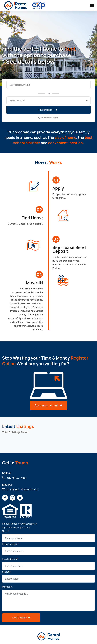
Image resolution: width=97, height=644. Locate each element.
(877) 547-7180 (14, 478)
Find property (48, 110)
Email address (10, 559)
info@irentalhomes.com (20, 489)
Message (7, 587)
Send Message (21, 618)
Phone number (10, 544)
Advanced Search (48, 118)
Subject (7, 572)
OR (48, 93)
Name (6, 531)
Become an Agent (48, 405)
